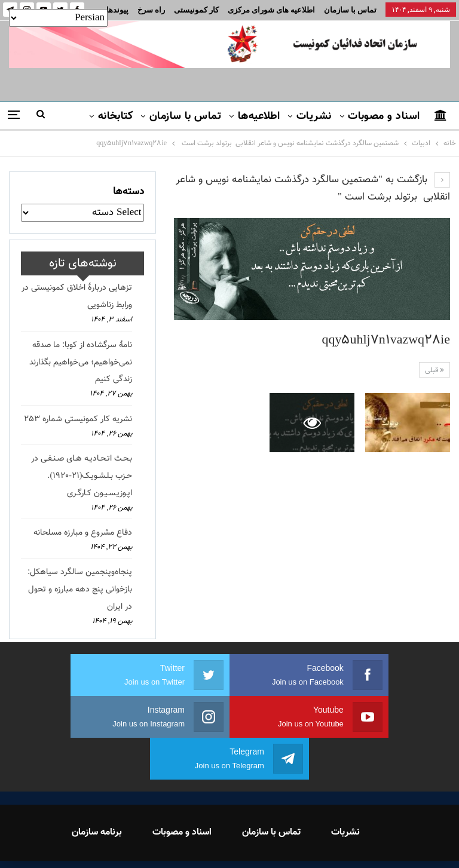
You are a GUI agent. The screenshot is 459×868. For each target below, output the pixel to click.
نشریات (314, 116)
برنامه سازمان (97, 791)
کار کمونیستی (196, 10)
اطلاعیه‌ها (259, 116)
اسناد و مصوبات (384, 116)
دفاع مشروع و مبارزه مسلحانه (83, 533)
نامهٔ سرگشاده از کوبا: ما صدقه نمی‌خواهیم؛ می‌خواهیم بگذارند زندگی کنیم (81, 363)
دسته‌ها (128, 192)
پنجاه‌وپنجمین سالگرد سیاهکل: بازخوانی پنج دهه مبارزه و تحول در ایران (80, 590)
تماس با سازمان (350, 10)
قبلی (434, 370)
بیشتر (152, 10)
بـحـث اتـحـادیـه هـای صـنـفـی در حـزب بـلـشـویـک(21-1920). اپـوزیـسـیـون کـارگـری (82, 476)
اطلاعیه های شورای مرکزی (271, 10)
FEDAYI (203, 844)
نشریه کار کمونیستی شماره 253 (78, 419)
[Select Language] (58, 18)
